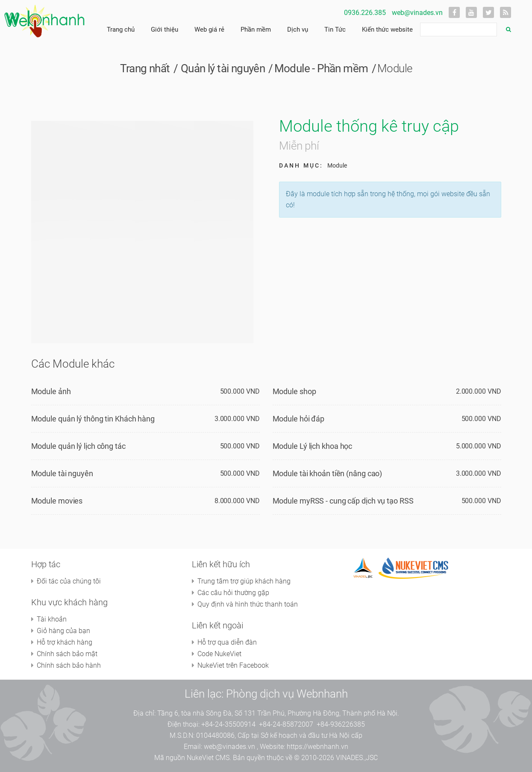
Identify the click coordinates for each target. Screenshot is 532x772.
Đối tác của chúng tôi (69, 581)
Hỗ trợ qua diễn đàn (227, 642)
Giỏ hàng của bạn (63, 631)
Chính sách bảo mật (67, 654)
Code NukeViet (219, 654)
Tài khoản (52, 619)
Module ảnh (51, 391)
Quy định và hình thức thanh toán (248, 604)
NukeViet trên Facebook (233, 665)
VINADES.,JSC (357, 758)
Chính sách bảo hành (69, 665)
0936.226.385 (365, 13)
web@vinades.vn (417, 13)
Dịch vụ (298, 29)
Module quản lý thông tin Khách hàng (93, 419)
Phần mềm (256, 29)
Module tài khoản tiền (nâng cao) (328, 473)
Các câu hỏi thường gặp (233, 593)
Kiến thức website (387, 29)
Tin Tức (335, 29)
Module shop (294, 391)
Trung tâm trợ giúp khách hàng (244, 581)
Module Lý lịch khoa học (313, 446)
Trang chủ (121, 29)
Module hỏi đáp (299, 419)
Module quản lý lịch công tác (78, 446)
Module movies (57, 501)
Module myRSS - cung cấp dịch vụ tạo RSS (343, 501)
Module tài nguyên (62, 473)
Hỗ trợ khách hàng (65, 642)
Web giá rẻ (209, 29)
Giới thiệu (165, 29)
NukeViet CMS (208, 758)
